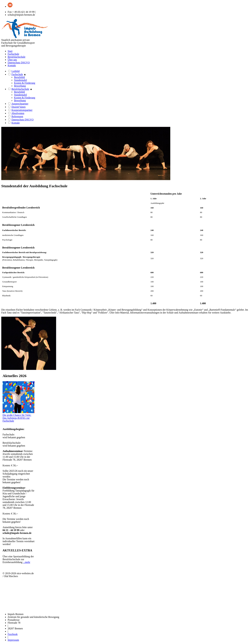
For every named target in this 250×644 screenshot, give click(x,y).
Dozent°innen (18, 107)
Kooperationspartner (22, 110)
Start (10, 51)
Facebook (13, 634)
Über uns (12, 60)
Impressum (13, 640)
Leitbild (16, 71)
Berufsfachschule (17, 57)
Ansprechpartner (20, 104)
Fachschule (13, 54)
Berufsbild (19, 77)
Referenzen (17, 116)
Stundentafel (20, 95)
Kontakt (12, 65)
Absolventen (18, 113)
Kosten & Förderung (25, 83)
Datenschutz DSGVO (19, 63)
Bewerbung (20, 86)
